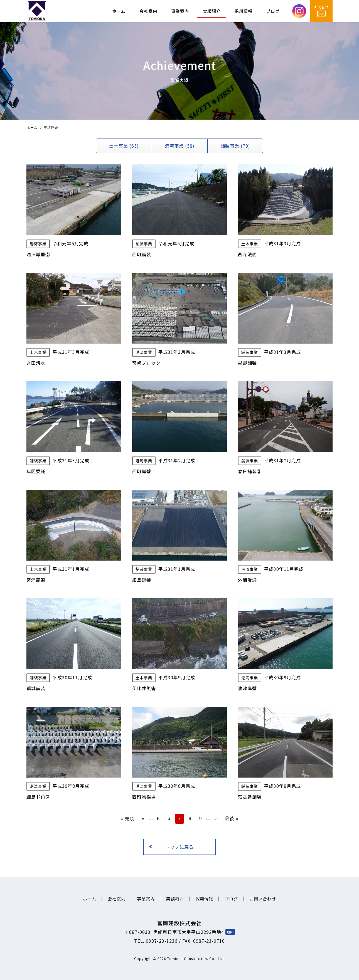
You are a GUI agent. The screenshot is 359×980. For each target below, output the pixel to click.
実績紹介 (212, 11)
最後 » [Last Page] (232, 819)
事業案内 (180, 11)
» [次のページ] (216, 819)
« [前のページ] (143, 819)
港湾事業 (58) (180, 146)
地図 (230, 932)
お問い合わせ (263, 899)
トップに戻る (171, 847)
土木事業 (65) (124, 146)
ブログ (273, 11)
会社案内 (148, 11)
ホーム (119, 11)
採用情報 (244, 11)
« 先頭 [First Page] (127, 819)
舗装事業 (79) (235, 146)
